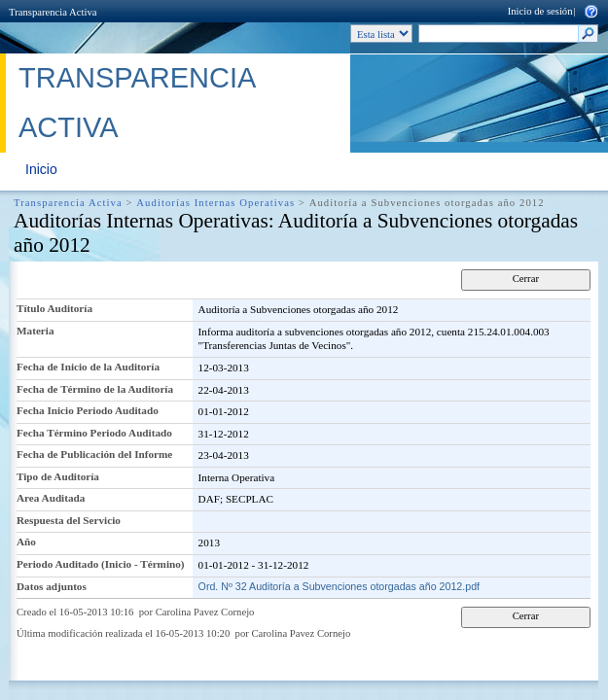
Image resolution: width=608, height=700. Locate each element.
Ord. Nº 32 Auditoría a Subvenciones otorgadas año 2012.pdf (339, 586)
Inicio (41, 169)
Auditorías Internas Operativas (215, 203)
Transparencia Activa (53, 12)
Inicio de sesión (540, 11)
